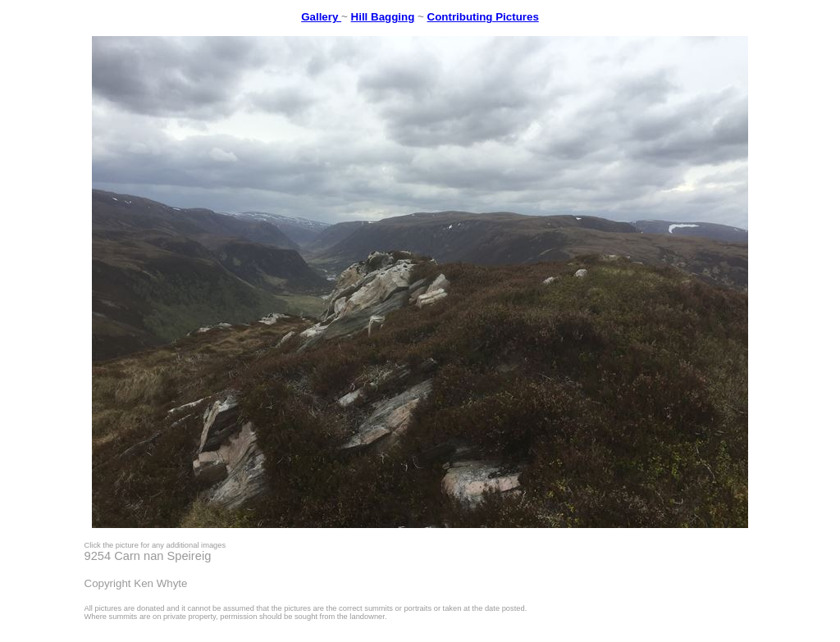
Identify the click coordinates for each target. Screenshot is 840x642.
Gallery (321, 17)
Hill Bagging (383, 17)
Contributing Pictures (483, 17)
